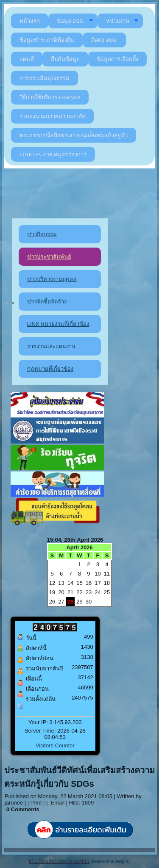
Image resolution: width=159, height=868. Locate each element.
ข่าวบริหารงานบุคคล (52, 279)
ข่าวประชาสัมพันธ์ (49, 257)
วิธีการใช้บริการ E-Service (50, 97)
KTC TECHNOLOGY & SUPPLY (59, 861)
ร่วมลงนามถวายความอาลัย (52, 116)
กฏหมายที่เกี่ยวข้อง (50, 369)
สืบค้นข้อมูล (65, 59)
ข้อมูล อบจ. (75, 21)
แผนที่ (27, 59)
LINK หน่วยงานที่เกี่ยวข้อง (58, 324)
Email (57, 803)
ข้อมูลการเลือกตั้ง (117, 59)
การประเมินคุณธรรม (45, 78)
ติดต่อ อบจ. (105, 40)
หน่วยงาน (122, 21)
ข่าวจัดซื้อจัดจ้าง (47, 302)
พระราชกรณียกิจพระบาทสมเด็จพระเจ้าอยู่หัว (74, 135)
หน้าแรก (30, 21)
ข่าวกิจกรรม (42, 234)
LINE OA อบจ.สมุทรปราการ (53, 154)
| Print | (36, 803)
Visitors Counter (55, 745)
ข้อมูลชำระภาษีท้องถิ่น (47, 40)
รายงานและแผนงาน (51, 346)
